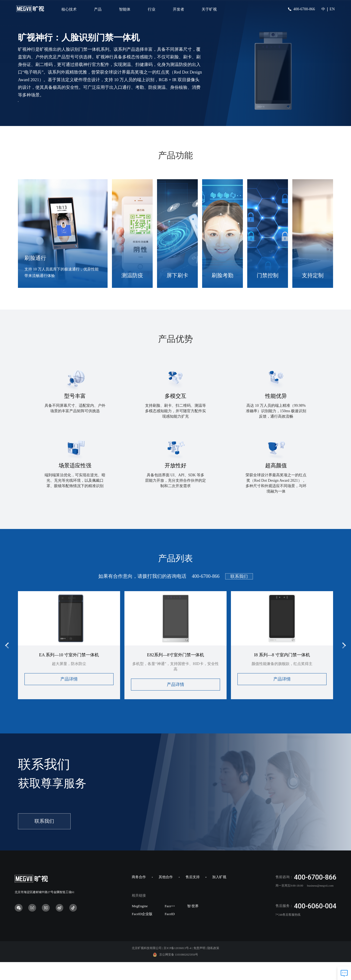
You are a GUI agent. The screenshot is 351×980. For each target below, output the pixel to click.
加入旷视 (219, 895)
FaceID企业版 (142, 932)
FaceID (170, 932)
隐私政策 (213, 966)
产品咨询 (42, 113)
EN (332, 9)
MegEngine (140, 924)
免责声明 (199, 966)
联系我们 (239, 594)
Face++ (170, 924)
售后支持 (193, 895)
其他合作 (166, 895)
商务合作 (139, 895)
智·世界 (193, 924)
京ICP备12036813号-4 (177, 966)
